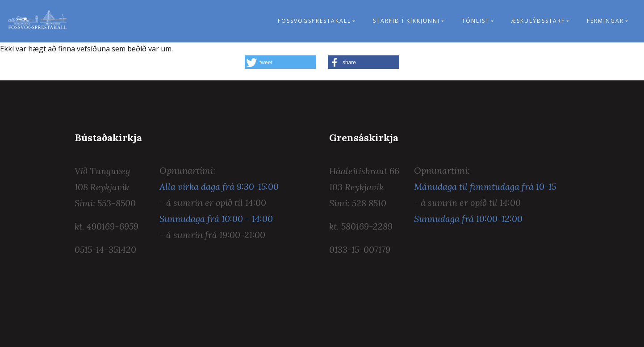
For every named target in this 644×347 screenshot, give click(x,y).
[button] (280, 62)
